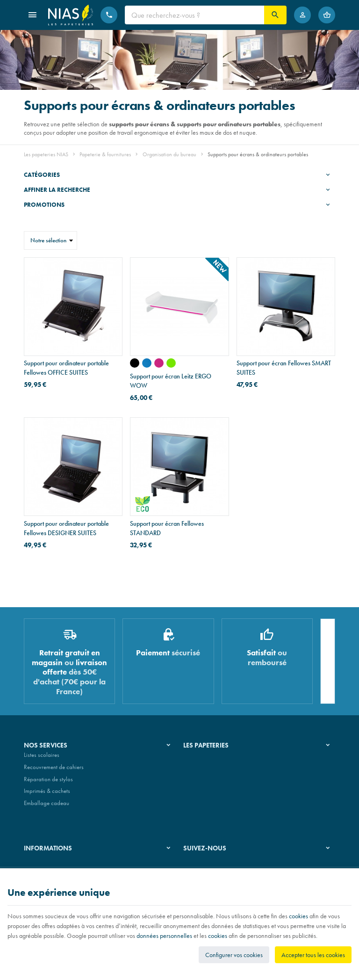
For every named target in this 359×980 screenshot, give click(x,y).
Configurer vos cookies (234, 955)
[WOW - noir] (135, 363)
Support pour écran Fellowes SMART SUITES (284, 368)
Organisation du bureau (169, 154)
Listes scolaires (42, 759)
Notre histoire (200, 759)
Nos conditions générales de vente (65, 865)
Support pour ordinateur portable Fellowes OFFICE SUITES (66, 368)
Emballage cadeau (47, 807)
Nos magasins (201, 771)
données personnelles (164, 936)
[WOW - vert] (171, 363)
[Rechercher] (275, 15)
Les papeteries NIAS (46, 154)
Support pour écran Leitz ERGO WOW (171, 381)
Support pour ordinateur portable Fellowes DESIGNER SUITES (66, 528)
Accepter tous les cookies (313, 955)
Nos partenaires (203, 783)
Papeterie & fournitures (105, 154)
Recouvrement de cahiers (54, 771)
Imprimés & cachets (47, 795)
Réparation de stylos (48, 783)
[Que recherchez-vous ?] (194, 15)
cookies (298, 916)
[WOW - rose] (159, 363)
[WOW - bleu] (147, 363)
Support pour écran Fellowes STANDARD (167, 528)
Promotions (44, 205)
